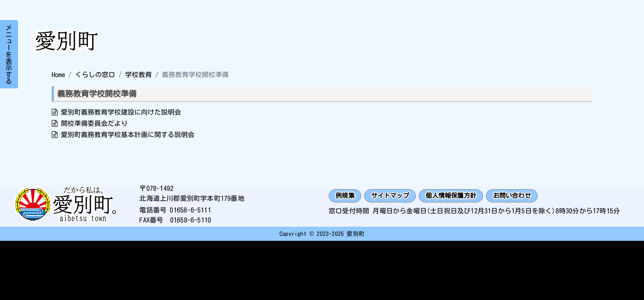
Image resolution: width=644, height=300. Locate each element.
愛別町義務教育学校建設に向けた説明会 (121, 112)
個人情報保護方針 (458, 196)
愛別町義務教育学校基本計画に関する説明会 (128, 135)
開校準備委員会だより (94, 123)
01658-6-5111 (190, 210)
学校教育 (138, 75)
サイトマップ (394, 196)
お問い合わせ (522, 196)
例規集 (346, 196)
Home (58, 75)
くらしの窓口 (95, 75)
